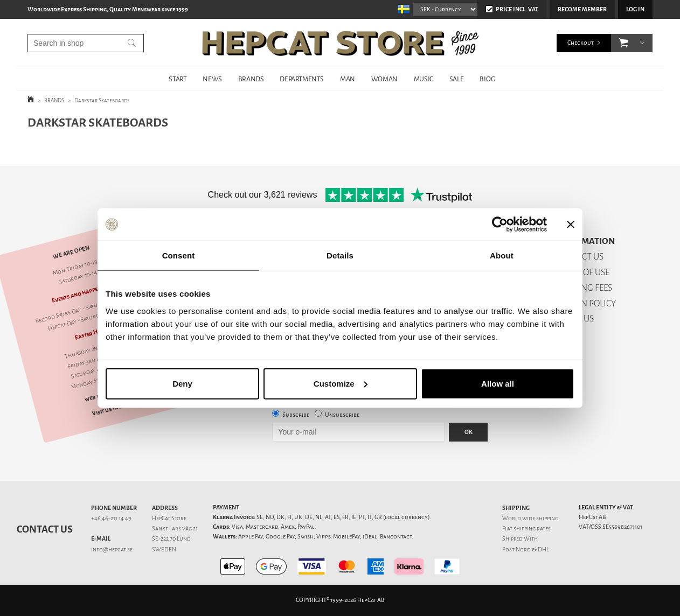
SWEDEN (164, 549)
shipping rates (532, 528)
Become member (582, 9)
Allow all (498, 383)
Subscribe (296, 415)
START (178, 79)
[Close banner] (571, 225)
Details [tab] (340, 255)
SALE (456, 79)
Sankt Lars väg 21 (175, 528)
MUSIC (424, 79)
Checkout (581, 43)
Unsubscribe (342, 415)
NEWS (212, 79)
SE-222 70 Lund (171, 539)
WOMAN (384, 79)
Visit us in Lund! (113, 408)
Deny (182, 383)
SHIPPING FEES (584, 288)
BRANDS (251, 79)
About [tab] (502, 255)
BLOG (487, 79)
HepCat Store (169, 518)
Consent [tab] (179, 255)
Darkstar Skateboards (102, 100)
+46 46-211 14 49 (111, 518)
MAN (348, 79)
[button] (624, 43)
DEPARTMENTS (302, 79)
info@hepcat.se (112, 549)
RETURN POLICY (585, 303)
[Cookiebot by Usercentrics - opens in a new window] (500, 225)
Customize (341, 383)
